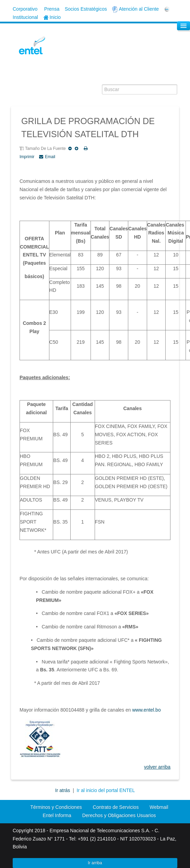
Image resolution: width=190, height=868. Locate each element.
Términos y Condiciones (56, 807)
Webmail (159, 807)
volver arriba (157, 767)
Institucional (25, 17)
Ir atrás (63, 790)
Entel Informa (57, 815)
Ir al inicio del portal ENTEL (106, 790)
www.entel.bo (146, 710)
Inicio (52, 17)
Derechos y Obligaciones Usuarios (119, 815)
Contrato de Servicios (116, 807)
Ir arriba (95, 863)
